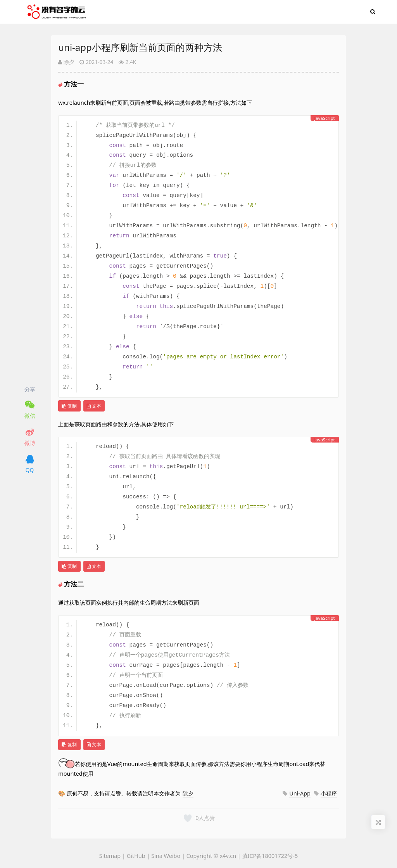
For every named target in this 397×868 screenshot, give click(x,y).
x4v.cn (228, 856)
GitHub (136, 856)
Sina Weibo (166, 856)
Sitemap (111, 856)
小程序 (329, 793)
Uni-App (300, 793)
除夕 (66, 62)
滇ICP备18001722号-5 (270, 856)
